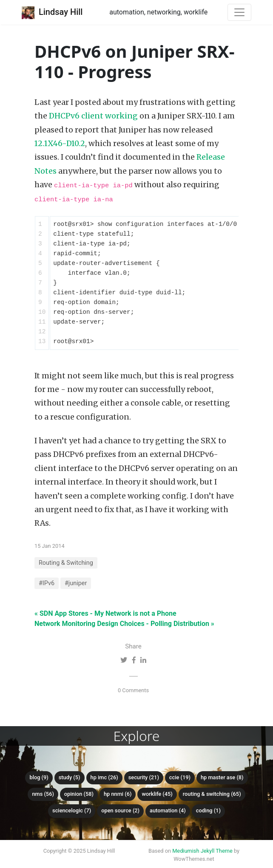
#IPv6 (47, 583)
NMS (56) (43, 794)
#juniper (76, 583)
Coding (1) (208, 810)
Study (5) (70, 777)
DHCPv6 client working (93, 116)
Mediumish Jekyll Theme (202, 851)
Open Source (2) (120, 810)
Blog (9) (39, 777)
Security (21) (144, 777)
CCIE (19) (180, 777)
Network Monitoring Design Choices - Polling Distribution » (124, 624)
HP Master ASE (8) (222, 777)
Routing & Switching (66, 563)
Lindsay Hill (52, 13)
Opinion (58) (79, 794)
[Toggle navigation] (239, 12)
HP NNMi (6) (118, 794)
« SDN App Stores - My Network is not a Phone (105, 613)
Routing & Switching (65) (212, 794)
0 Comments (133, 690)
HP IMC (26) (104, 777)
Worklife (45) (157, 794)
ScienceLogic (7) (72, 810)
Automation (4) (168, 810)
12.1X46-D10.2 (60, 144)
